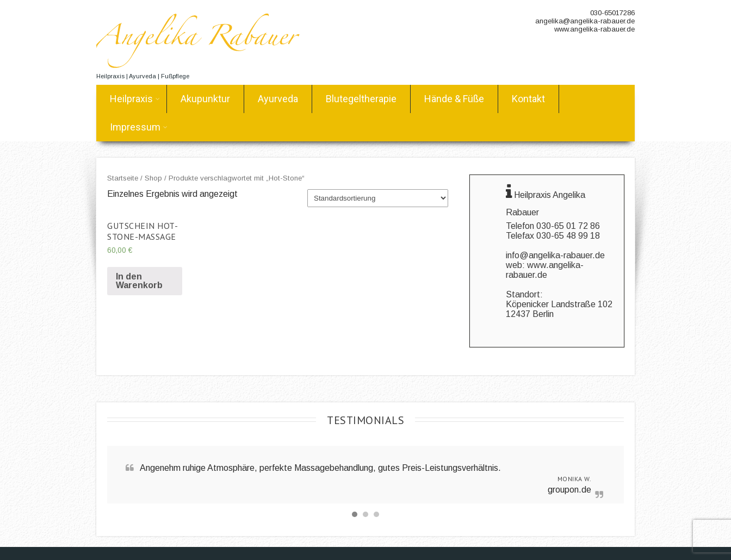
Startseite (123, 178)
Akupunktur (205, 99)
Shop (153, 178)
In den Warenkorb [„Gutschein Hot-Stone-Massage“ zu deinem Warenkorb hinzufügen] (139, 281)
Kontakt (528, 99)
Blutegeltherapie (361, 99)
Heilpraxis (135, 99)
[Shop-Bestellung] (378, 198)
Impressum (139, 127)
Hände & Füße (454, 99)
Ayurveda (278, 99)
